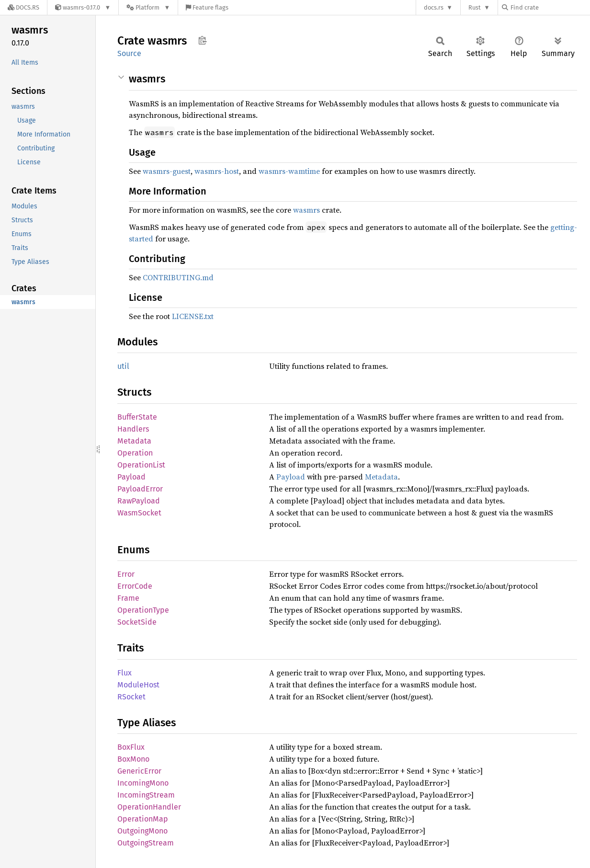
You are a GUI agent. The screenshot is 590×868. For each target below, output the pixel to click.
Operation (135, 453)
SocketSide (137, 622)
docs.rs (434, 7)
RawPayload (139, 501)
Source (129, 53)
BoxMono (133, 759)
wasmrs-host (217, 171)
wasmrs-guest (167, 171)
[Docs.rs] (23, 7)
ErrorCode (135, 586)
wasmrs (306, 210)
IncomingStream (146, 795)
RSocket (131, 697)
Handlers (133, 429)
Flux (125, 673)
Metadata (134, 441)
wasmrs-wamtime (289, 171)
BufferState (137, 417)
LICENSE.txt (193, 316)
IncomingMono (143, 783)
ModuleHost (138, 685)
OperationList (141, 465)
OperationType (143, 610)
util (123, 366)
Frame (128, 598)
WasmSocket (139, 513)
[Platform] (148, 7)
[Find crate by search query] (550, 7)
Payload (131, 477)
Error (126, 574)
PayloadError (140, 489)
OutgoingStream (146, 843)
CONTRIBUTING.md (178, 277)
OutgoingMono (142, 831)
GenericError (139, 771)
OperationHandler (149, 807)
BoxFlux (131, 747)
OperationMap (143, 819)
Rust (475, 7)
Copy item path (202, 40)
